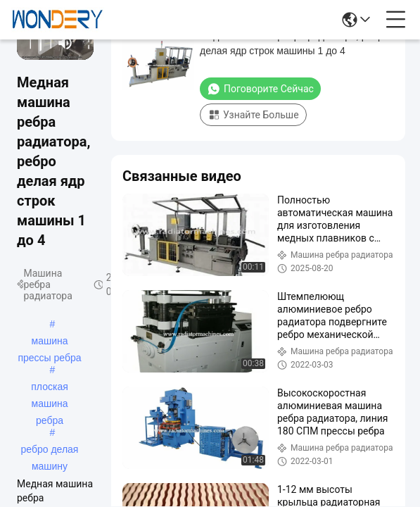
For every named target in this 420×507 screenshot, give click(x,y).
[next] (46, 43)
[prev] (26, 43)
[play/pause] (36, 43)
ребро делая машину (50, 451)
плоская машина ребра (50, 388)
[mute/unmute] (65, 43)
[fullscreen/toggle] (84, 43)
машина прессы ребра (49, 342)
